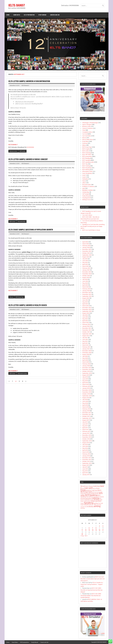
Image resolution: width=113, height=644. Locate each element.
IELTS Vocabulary (87, 168)
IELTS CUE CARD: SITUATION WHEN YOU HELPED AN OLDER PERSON (91, 596)
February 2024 (86, 289)
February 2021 (86, 347)
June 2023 (85, 300)
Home (8, 15)
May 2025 (85, 262)
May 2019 (85, 381)
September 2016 (87, 441)
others (84, 183)
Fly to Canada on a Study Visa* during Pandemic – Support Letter (92, 584)
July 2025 (85, 259)
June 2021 (85, 339)
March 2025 (86, 266)
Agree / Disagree (87, 124)
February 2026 (86, 245)
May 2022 (85, 319)
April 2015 (85, 473)
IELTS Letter (22, 151)
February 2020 (86, 364)
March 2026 (86, 244)
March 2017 (86, 429)
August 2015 (86, 465)
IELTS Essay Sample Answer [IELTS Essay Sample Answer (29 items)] (91, 493)
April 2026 (85, 242)
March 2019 (86, 384)
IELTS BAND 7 (13, 144)
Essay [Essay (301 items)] (83, 490)
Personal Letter (22, 221)
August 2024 (86, 277)
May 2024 (85, 283)
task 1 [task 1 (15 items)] (92, 505)
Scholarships (86, 192)
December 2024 (87, 272)
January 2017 (86, 433)
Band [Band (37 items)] (99, 486)
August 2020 (86, 354)
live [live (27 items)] (100, 498)
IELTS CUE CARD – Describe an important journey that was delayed (91, 590)
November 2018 (87, 392)
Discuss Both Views (88, 139)
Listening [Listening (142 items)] (95, 498)
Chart (84, 130)
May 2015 (85, 471)
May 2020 (85, 358)
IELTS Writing (86, 169)
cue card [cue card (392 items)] (88, 488)
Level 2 (84, 177)
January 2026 (86, 247)
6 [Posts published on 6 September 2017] (89, 528)
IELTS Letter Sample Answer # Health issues (28, 305)
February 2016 (86, 454)
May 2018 (85, 403)
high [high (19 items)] (96, 490)
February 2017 (86, 431)
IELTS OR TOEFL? (87, 154)
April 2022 (85, 321)
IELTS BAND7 (17, 5)
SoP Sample (86, 194)
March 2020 (86, 362)
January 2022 (86, 326)
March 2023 (86, 306)
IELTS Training (86, 166)
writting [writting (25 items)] (83, 508)
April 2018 (85, 405)
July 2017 (85, 422)
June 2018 (85, 401)
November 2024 (87, 274)
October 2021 (86, 332)
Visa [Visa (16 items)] (85, 507)
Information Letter (22, 373)
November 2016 (87, 437)
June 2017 (85, 424)
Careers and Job (55, 15)
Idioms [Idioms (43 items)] (99, 490)
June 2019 (85, 379)
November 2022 (87, 309)
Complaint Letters (87, 132)
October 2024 (86, 276)
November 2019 (87, 369)
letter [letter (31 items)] (90, 498)
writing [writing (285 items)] (97, 506)
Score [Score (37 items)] (82, 503)
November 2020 (87, 352)
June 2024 (85, 281)
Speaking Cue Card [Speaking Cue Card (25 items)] (98, 503)
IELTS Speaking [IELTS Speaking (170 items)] (91, 495)
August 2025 (86, 257)
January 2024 (86, 291)
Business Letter (13, 151)
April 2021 (85, 343)
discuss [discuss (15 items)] (94, 488)
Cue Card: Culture (87, 215)
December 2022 (87, 307)
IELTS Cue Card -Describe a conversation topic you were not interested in (93, 579)
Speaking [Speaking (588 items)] (89, 503)
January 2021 (86, 349)
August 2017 (86, 420)
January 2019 (86, 388)
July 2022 (85, 315)
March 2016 (86, 452)
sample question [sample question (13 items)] (87, 501)
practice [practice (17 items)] (82, 500)
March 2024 (86, 287)
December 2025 (87, 249)
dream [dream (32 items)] (98, 488)
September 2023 (87, 296)
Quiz (84, 188)
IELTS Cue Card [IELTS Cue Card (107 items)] (86, 492)
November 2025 (87, 251)
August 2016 (86, 443)
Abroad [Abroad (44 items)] (83, 486)
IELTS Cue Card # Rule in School (91, 230)
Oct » (86, 536)
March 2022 (86, 322)
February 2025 (86, 268)
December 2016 (87, 435)
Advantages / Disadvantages (90, 123)
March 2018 (86, 407)
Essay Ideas (85, 141)
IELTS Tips (85, 164)
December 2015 (87, 458)
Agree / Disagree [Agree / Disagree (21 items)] (89, 486)
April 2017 (85, 428)
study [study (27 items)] (82, 505)
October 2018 (86, 394)
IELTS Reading (86, 158)
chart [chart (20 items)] (83, 488)
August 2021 (86, 336)
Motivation (85, 179)
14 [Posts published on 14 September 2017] (93, 530)
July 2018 (85, 399)
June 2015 (85, 469)
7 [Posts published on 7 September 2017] (93, 528)
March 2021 (86, 345)
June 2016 (85, 446)
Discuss (11, 297)
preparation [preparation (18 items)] (87, 500)
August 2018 (86, 398)
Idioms (84, 145)
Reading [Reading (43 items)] (96, 500)
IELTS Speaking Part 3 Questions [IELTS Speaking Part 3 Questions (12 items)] (98, 497)
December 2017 (87, 413)
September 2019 (87, 373)
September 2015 (87, 463)
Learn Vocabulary (87, 173)
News (84, 181)
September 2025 (87, 255)
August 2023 (86, 298)
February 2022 (86, 324)
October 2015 (86, 461)
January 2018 (86, 411)
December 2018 (87, 390)
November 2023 (87, 294)
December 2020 (87, 351)
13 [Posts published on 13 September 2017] (89, 530)
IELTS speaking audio (88, 162)
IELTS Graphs (86, 149)
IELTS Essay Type (20, 297)
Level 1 (84, 175)
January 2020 (86, 366)
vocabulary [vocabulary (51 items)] (90, 506)
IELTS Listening (86, 153)
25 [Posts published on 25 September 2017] (82, 534)
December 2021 (87, 328)
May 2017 (85, 426)
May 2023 (85, 302)
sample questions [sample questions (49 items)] (96, 501)
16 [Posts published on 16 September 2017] (99, 530)
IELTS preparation (29, 15)
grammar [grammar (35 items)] (89, 490)
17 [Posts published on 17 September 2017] (103, 530)
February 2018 (86, 409)
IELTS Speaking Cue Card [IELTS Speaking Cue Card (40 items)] (90, 496)
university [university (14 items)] (82, 507)
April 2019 (85, 382)
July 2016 (85, 444)
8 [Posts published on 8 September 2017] (96, 528)
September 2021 (87, 334)
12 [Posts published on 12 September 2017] (86, 530)
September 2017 (87, 418)
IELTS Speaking (86, 160)
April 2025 (85, 264)
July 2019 (85, 377)
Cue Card (85, 134)
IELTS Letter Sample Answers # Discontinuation (29, 81)
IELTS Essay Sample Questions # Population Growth (31, 230)
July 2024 (85, 279)
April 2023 (85, 304)
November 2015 (87, 459)
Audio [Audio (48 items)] (95, 486)
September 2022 (87, 311)
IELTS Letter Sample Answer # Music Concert (28, 159)
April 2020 (85, 360)
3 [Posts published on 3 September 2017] (103, 526)
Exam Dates (17, 15)
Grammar (85, 143)
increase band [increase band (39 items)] (84, 498)
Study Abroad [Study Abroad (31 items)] (87, 505)
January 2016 (86, 456)
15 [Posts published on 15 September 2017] (96, 530)
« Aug (82, 536)
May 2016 (85, 448)
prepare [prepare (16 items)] (92, 500)
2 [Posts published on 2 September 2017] (99, 526)
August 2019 (86, 375)
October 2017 (86, 416)
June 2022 (85, 317)
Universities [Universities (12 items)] (99, 505)
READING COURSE (88, 190)
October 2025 (86, 253)
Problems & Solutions (88, 186)
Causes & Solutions (88, 128)
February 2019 (86, 386)
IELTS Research (25, 85)
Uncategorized (86, 198)
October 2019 (86, 371)
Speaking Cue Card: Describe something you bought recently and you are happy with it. (93, 226)
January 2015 (86, 474)
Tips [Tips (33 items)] (95, 505)
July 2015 (85, 467)
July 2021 (85, 337)
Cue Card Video (87, 136)
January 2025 (86, 270)
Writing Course (87, 199)
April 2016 (85, 450)
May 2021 (85, 341)
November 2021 (87, 330)
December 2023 (87, 292)
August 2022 (86, 313)
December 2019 (87, 367)
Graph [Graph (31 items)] (93, 490)
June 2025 (85, 260)
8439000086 (30, 147)
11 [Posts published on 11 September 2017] (82, 530)
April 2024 (85, 285)
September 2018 (87, 396)
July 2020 (85, 356)
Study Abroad (42, 15)
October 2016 (86, 439)
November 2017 (87, 414)
